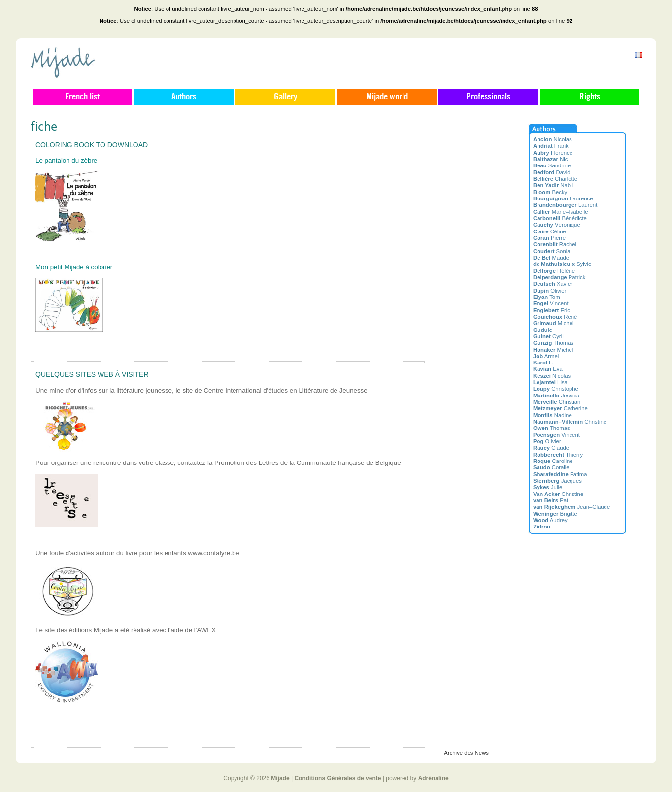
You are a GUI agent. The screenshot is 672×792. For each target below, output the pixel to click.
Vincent (551, 303)
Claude (551, 448)
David (552, 172)
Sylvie (562, 264)
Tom (547, 297)
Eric (552, 310)
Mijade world (387, 97)
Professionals (488, 97)
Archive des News (466, 753)
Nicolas (553, 139)
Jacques (557, 481)
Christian (557, 402)
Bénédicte (560, 218)
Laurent (565, 205)
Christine (570, 422)
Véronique (557, 225)
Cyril (548, 336)
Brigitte (555, 514)
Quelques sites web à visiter (92, 374)
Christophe (556, 389)
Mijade (280, 778)
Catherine (560, 408)
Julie (548, 487)
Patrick (559, 277)
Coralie (551, 467)
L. (543, 363)
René (555, 317)
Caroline (553, 461)
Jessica (556, 396)
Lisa (550, 382)
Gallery (286, 97)
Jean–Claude (571, 507)
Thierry (558, 455)
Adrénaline (434, 778)
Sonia (552, 251)
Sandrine (552, 165)
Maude (551, 258)
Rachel (555, 244)
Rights (590, 97)
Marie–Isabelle (560, 212)
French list (82, 97)
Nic (551, 159)
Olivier (550, 291)
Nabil (553, 185)
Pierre (549, 238)
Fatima (560, 474)
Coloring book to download (92, 145)
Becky (550, 192)
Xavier (553, 284)
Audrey (550, 520)
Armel (546, 356)
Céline (550, 231)
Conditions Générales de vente (337, 778)
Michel (553, 323)
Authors (184, 97)
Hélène (554, 271)
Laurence (563, 198)
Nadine (553, 415)
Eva (548, 369)
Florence (553, 153)
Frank (551, 146)
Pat (551, 500)
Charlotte (555, 179)
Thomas (553, 343)
